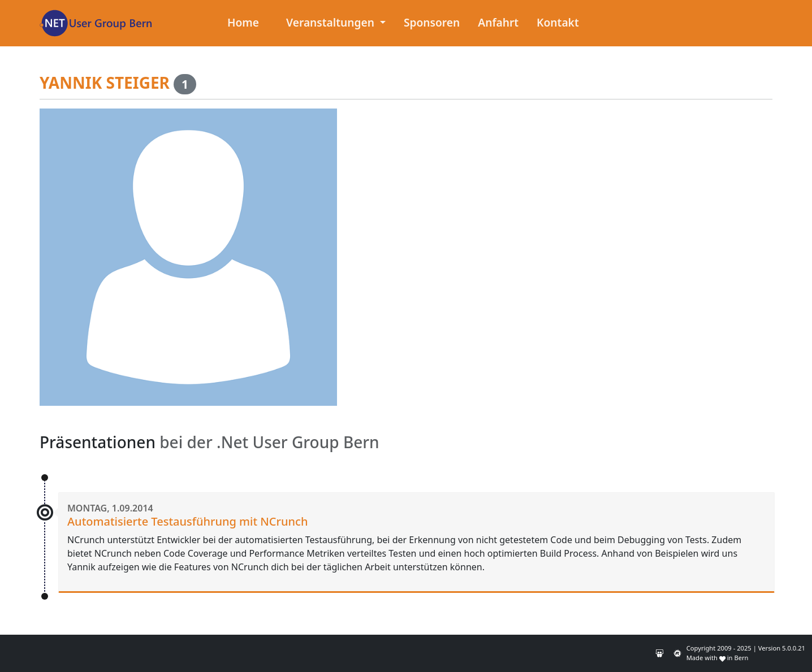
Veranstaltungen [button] (332, 22)
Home (243, 22)
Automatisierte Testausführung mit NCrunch (187, 521)
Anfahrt (498, 22)
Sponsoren (432, 22)
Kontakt (558, 22)
